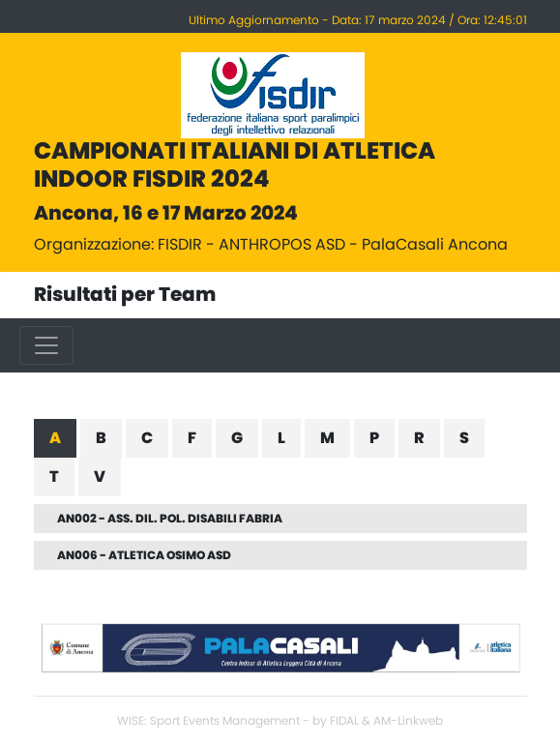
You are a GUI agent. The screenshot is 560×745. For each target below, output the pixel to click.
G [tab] (237, 438)
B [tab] (101, 438)
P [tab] (374, 438)
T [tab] (54, 477)
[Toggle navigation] (46, 345)
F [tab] (192, 438)
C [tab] (147, 438)
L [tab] (281, 438)
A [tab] (55, 438)
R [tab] (419, 438)
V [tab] (100, 477)
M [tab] (327, 438)
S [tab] (464, 438)
